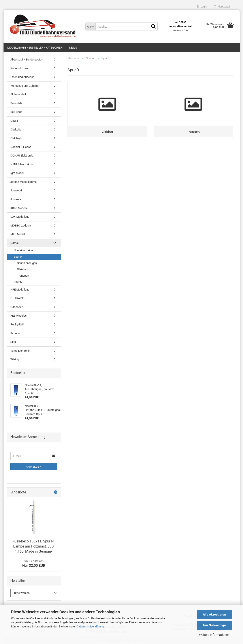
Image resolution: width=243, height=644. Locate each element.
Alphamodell (18, 94)
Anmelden (34, 467)
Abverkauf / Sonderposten (27, 59)
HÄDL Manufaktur (22, 164)
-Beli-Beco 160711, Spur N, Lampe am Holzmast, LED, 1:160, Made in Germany (34, 546)
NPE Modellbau (20, 290)
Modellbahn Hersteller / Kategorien (35, 48)
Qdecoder (16, 307)
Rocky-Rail (17, 324)
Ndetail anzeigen (24, 250)
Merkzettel (222, 7)
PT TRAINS (17, 298)
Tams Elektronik (20, 351)
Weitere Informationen (214, 635)
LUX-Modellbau (20, 217)
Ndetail (15, 243)
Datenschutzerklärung (90, 626)
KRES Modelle (19, 208)
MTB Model (18, 234)
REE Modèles (19, 316)
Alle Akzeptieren (214, 614)
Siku (13, 342)
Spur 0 (18, 257)
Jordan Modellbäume (24, 182)
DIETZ (14, 121)
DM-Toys (16, 138)
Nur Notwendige (214, 625)
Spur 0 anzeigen (27, 263)
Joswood (16, 190)
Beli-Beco (16, 112)
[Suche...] (90, 26)
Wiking (15, 359)
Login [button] (202, 7)
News (73, 48)
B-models (16, 103)
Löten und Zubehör (22, 77)
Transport (23, 276)
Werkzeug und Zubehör (25, 86)
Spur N (18, 282)
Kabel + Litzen (19, 68)
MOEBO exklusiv (21, 226)
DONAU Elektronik (22, 156)
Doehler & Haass (21, 147)
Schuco (15, 333)
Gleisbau (23, 269)
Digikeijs (16, 129)
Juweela (16, 199)
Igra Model (17, 173)
